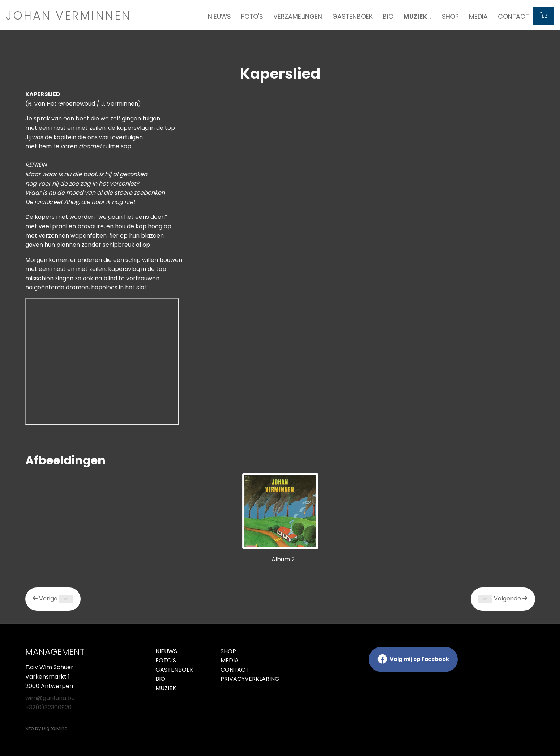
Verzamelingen (298, 17)
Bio (388, 17)
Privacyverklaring (248, 679)
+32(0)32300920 (48, 707)
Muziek (166, 688)
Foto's (252, 17)
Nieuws (219, 17)
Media (478, 17)
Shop (450, 17)
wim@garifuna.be (50, 698)
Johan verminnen (69, 15)
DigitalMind (55, 728)
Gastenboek (352, 17)
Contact (513, 17)
